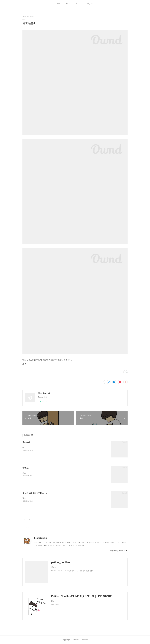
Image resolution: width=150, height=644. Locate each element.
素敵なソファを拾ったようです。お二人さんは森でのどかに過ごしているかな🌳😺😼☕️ (56, 448)
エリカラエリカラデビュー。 (35, 493)
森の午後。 (27, 442)
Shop (78, 3)
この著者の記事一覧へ (118, 551)
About (68, 3)
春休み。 (26, 468)
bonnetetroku (40, 538)
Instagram (89, 3)
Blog (59, 3)
